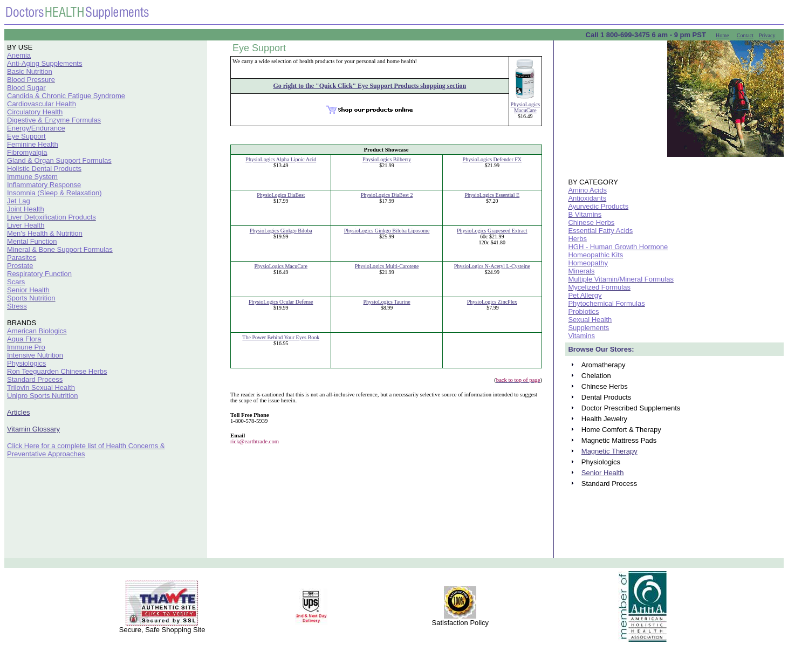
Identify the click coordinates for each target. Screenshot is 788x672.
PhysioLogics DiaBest (281, 195)
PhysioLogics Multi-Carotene (387, 266)
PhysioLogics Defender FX (492, 159)
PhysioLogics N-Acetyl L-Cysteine (492, 266)
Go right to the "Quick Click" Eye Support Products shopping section (369, 86)
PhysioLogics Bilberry (387, 159)
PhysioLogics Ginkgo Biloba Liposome (387, 231)
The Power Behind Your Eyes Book (281, 337)
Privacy (767, 35)
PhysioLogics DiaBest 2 (387, 195)
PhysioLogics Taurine (386, 302)
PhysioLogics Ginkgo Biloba (281, 231)
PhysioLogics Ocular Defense (281, 302)
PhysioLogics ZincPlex (492, 302)
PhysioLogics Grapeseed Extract (492, 231)
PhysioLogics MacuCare (525, 107)
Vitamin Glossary (33, 429)
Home (722, 35)
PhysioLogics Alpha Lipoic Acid (281, 159)
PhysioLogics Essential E (492, 195)
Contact (745, 35)
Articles (19, 412)
